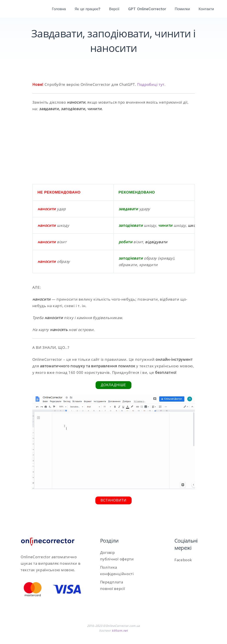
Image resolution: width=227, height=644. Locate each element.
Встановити (113, 500)
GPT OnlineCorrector (147, 9)
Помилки (182, 9)
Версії (114, 9)
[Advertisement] (114, 148)
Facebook (183, 560)
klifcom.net (120, 631)
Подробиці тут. (151, 84)
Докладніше (113, 385)
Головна (59, 9)
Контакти (206, 9)
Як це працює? (87, 9)
